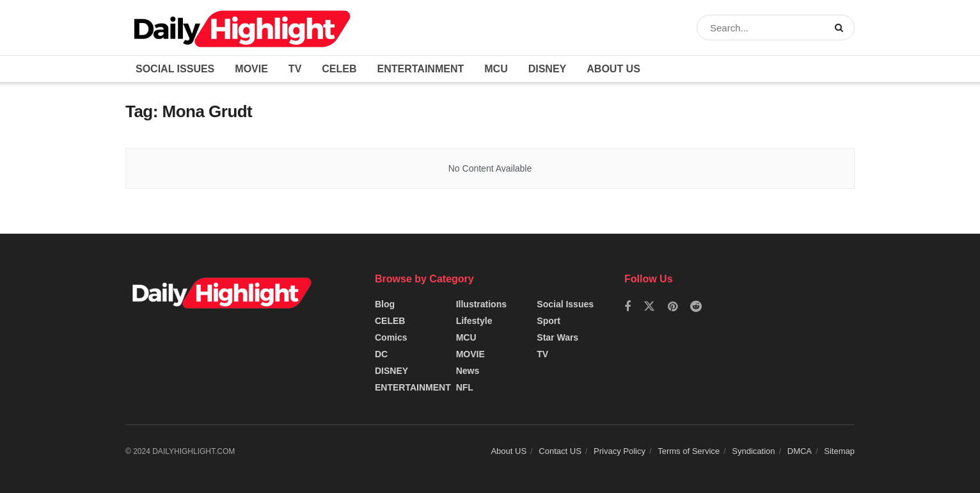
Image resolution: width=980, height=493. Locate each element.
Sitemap (839, 451)
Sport (549, 321)
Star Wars (557, 337)
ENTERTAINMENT (421, 69)
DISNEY (548, 69)
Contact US (560, 451)
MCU (496, 69)
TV (295, 69)
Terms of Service (689, 451)
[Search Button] (842, 28)
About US (613, 69)
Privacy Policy (620, 451)
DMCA (800, 451)
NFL (465, 387)
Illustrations (481, 304)
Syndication (753, 451)
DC (381, 354)
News (468, 371)
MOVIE (251, 69)
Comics (391, 337)
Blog (385, 304)
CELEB (339, 69)
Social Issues (175, 69)
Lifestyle (474, 321)
